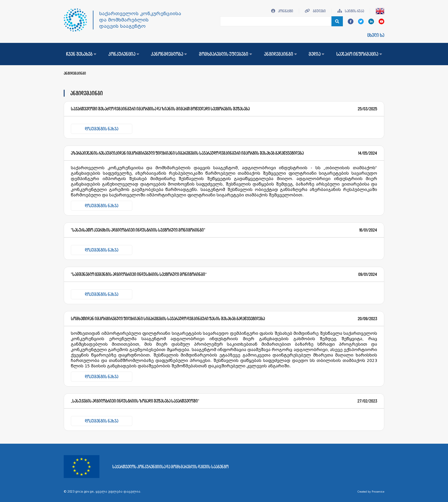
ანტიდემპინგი (280, 54)
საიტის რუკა (351, 11)
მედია (316, 54)
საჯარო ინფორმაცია (359, 54)
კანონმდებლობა (169, 54)
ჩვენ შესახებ (81, 54)
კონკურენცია (124, 54)
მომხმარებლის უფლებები (225, 54)
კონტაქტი (282, 11)
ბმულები (315, 11)
